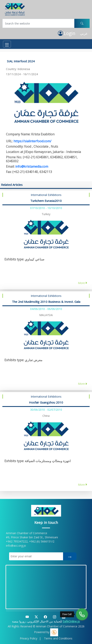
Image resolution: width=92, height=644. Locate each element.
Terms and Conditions (58, 638)
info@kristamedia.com (32, 166)
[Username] (38, 23)
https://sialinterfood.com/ (32, 141)
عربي (84, 33)
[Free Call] (82, 614)
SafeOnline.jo (71, 621)
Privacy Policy (29, 638)
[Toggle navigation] (7, 44)
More (83, 283)
